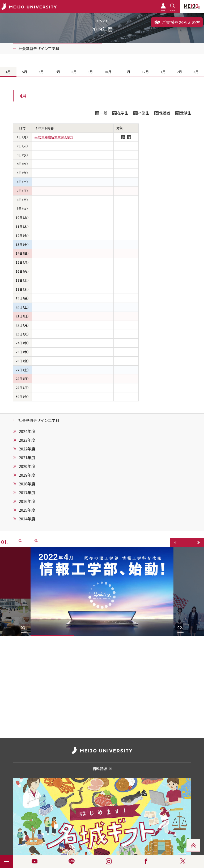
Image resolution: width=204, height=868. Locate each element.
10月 (108, 72)
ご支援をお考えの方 (177, 22)
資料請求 (102, 769)
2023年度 (27, 440)
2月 (179, 72)
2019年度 (27, 475)
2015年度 (27, 510)
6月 (41, 72)
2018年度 (27, 484)
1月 (163, 72)
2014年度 (27, 519)
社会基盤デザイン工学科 (39, 48)
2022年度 (27, 449)
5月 (25, 72)
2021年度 (27, 458)
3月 (196, 72)
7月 (58, 72)
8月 (74, 72)
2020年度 (27, 466)
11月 (127, 72)
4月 (8, 72)
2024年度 (27, 431)
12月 (145, 72)
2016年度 (27, 501)
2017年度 (27, 493)
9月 (90, 72)
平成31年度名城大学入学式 (54, 137)
